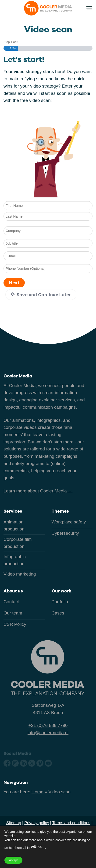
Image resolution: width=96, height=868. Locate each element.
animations (23, 420)
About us (13, 591)
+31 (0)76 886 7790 (48, 725)
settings (36, 846)
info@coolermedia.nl (48, 733)
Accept (13, 860)
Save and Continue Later (41, 295)
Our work (62, 591)
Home (37, 792)
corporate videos (20, 427)
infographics (48, 420)
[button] (89, 8)
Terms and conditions (71, 823)
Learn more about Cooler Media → (38, 491)
